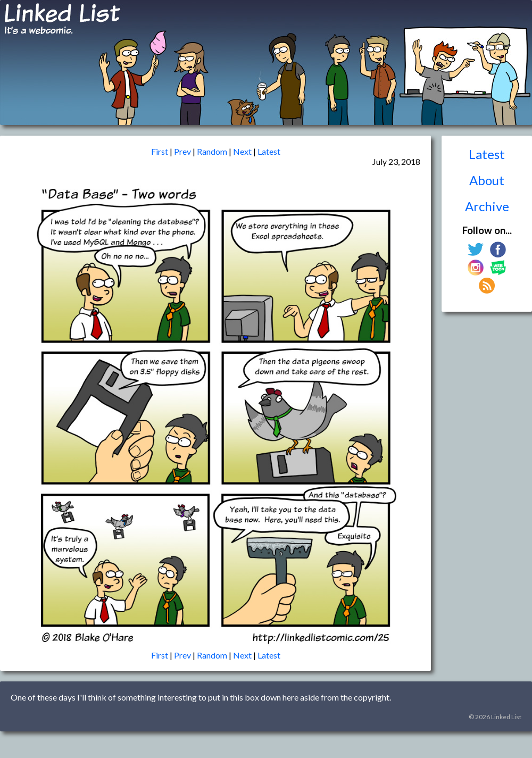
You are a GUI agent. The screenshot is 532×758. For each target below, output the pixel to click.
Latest (487, 154)
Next (242, 151)
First (160, 151)
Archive (487, 206)
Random (212, 151)
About (487, 180)
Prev (182, 151)
